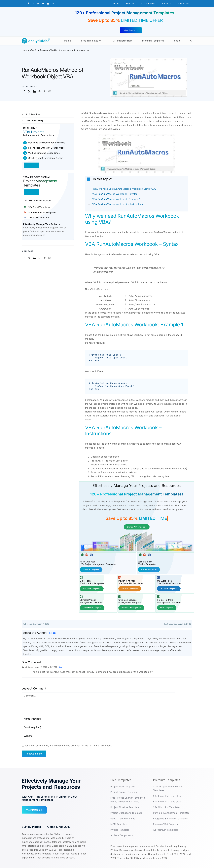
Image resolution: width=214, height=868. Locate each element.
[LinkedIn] (34, 92)
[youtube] (43, 4)
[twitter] (33, 4)
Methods (67, 50)
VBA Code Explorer (39, 50)
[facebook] (28, 4)
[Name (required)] (98, 718)
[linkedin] (48, 4)
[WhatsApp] (40, 92)
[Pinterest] (45, 92)
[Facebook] (24, 92)
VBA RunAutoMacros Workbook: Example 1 (116, 199)
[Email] (50, 92)
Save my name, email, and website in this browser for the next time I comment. (68, 745)
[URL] (98, 736)
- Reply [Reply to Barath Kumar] (60, 667)
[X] (29, 92)
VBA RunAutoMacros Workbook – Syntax (115, 194)
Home (24, 50)
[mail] (53, 4)
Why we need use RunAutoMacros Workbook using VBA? (124, 189)
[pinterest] (38, 4)
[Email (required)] (98, 727)
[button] (191, 41)
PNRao (52, 632)
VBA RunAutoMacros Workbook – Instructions (118, 204)
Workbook (55, 50)
